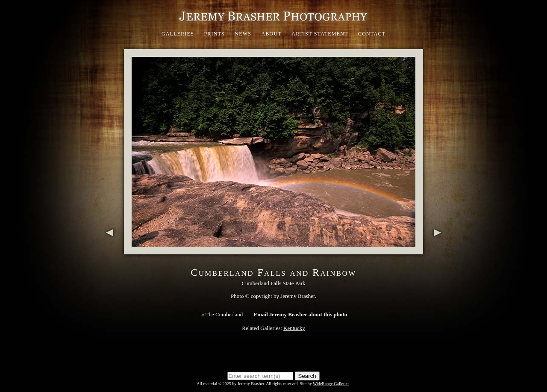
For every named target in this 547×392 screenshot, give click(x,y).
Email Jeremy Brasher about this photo (301, 314)
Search (307, 376)
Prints (214, 34)
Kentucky (294, 328)
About (272, 34)
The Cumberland (224, 314)
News (243, 34)
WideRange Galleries (331, 384)
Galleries (178, 34)
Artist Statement (320, 34)
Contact (372, 34)
